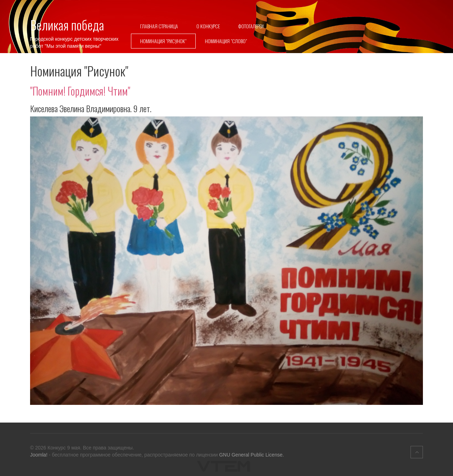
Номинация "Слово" (226, 41)
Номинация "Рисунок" (163, 41)
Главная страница (159, 26)
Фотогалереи (251, 26)
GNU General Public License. (251, 455)
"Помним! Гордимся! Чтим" (80, 91)
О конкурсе (208, 26)
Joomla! (39, 455)
